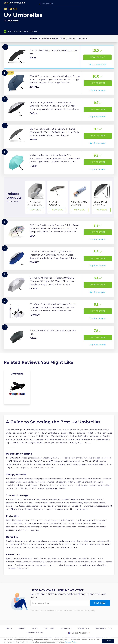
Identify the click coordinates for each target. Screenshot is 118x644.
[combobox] (59, 4)
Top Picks (35, 38)
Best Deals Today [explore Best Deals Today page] (104, 629)
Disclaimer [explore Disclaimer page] (49, 629)
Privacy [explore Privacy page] (22, 629)
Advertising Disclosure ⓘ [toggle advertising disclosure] (35, 633)
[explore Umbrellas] (17, 387)
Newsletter (82, 38)
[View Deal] (35, 197)
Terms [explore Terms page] (35, 629)
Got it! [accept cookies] (108, 641)
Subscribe (100, 603)
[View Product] (59, 57)
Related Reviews (50, 38)
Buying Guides (68, 38)
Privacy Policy (71, 642)
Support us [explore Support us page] (66, 629)
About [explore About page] (9, 629)
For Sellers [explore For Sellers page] (83, 629)
